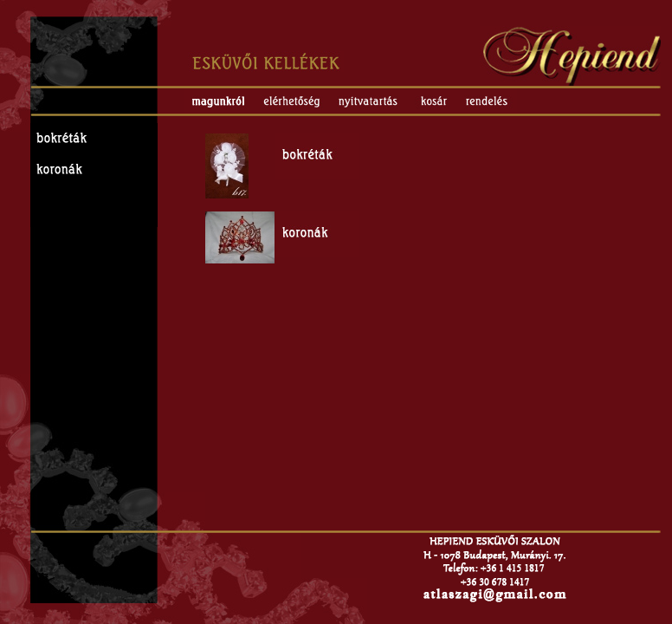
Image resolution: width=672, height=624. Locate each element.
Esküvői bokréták (94, 139)
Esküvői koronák (94, 170)
